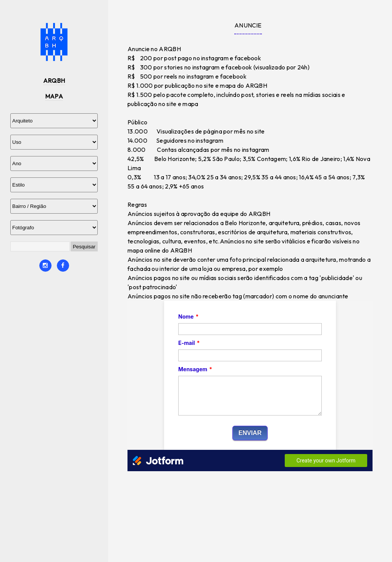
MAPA (54, 96)
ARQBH (54, 81)
